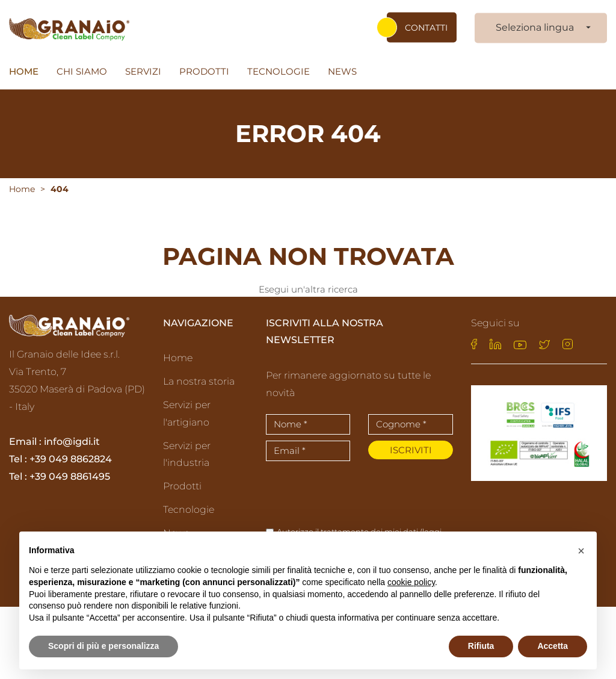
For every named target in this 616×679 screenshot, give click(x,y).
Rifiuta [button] (481, 646)
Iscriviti (411, 451)
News (342, 71)
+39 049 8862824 (71, 460)
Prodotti (204, 71)
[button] (581, 551)
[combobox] (541, 28)
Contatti (426, 28)
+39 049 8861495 (70, 477)
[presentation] (336, 492)
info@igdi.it (72, 443)
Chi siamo (82, 71)
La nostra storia (199, 382)
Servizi (143, 71)
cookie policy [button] (411, 582)
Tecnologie (279, 71)
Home (24, 71)
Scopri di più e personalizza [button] (103, 646)
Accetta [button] (553, 646)
